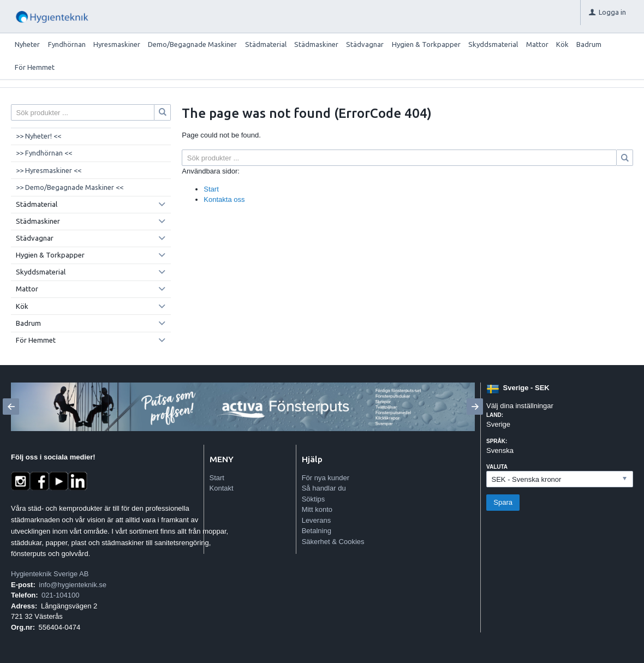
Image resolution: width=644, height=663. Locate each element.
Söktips (314, 499)
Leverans (316, 520)
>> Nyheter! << (38, 136)
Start (211, 189)
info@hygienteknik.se (73, 585)
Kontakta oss (224, 199)
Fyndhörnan (67, 44)
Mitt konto (317, 509)
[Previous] (11, 407)
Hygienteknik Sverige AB (50, 574)
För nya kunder (326, 478)
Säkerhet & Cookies (333, 542)
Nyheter (27, 44)
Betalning (317, 531)
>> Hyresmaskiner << (49, 170)
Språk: (497, 441)
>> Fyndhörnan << (44, 153)
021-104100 (60, 595)
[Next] (475, 407)
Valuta (497, 467)
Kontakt (222, 488)
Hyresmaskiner (117, 44)
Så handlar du (324, 488)
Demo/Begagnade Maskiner (192, 44)
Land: (495, 415)
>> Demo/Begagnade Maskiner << (70, 187)
